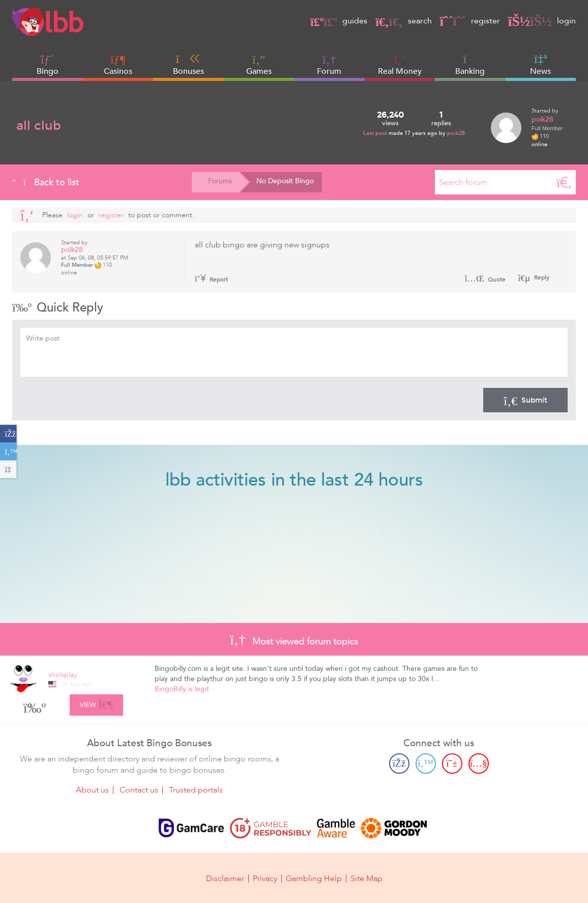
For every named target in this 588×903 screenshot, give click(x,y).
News (540, 65)
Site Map (366, 879)
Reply (541, 277)
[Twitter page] (426, 764)
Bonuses (188, 65)
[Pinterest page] (452, 764)
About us (92, 790)
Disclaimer (225, 879)
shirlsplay (63, 675)
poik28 (456, 133)
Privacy (265, 879)
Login (75, 215)
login (542, 21)
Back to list (46, 182)
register (470, 21)
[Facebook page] (399, 764)
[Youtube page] (479, 764)
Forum (329, 65)
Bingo (48, 71)
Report (212, 279)
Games (259, 65)
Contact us (139, 790)
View (96, 703)
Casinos (118, 71)
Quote (485, 279)
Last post (376, 133)
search (403, 21)
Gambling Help (314, 879)
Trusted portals (196, 790)
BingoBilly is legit (182, 689)
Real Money (400, 71)
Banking (470, 65)
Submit (525, 400)
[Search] (564, 182)
